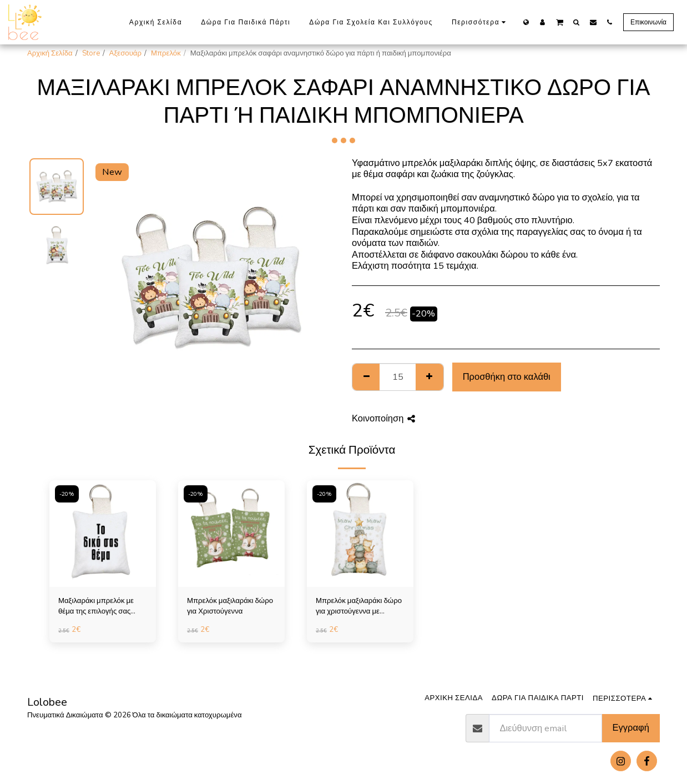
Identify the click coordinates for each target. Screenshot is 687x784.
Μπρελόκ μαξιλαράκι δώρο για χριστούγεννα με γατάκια (359, 607)
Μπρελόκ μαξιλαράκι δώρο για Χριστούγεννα (230, 606)
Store (91, 53)
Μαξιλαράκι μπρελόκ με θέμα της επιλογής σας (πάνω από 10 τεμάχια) (96, 607)
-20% (67, 494)
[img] (103, 534)
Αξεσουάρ (125, 53)
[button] (560, 22)
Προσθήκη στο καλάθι (507, 377)
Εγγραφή (631, 728)
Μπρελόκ (166, 53)
